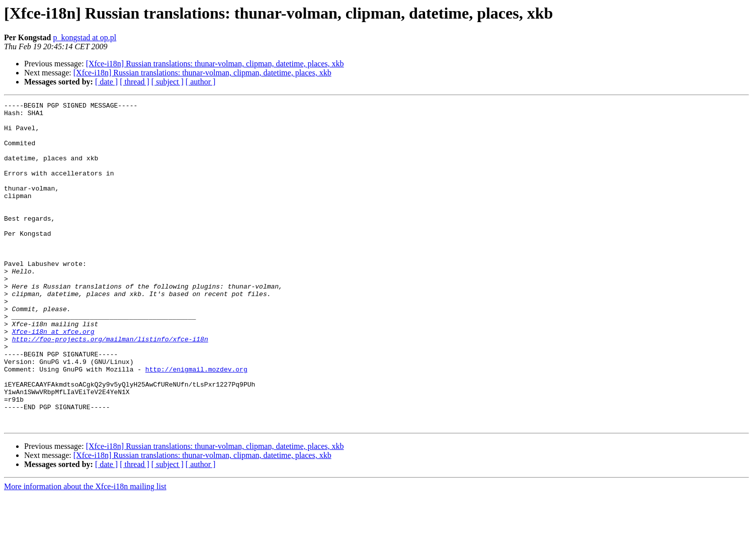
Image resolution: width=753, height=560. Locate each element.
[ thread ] (135, 82)
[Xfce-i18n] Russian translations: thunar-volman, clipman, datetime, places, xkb (215, 64)
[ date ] (106, 82)
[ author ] (201, 82)
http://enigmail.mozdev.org (196, 423)
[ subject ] (168, 82)
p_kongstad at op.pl (85, 37)
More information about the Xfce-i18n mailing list (85, 551)
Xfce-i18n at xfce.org (53, 378)
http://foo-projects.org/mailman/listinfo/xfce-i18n (110, 387)
